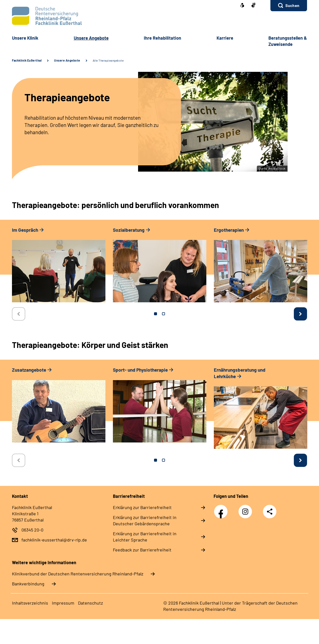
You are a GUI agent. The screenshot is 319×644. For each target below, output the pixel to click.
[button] (289, 6)
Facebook (222, 509)
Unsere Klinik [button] (25, 38)
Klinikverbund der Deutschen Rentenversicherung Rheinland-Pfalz (78, 574)
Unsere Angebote (67, 60)
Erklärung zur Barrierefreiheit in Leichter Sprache (145, 537)
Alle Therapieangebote (108, 60)
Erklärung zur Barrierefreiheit (142, 507)
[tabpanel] (59, 267)
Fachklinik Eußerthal (27, 60)
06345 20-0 (32, 530)
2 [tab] (163, 314)
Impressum (63, 603)
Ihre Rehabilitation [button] (162, 38)
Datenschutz (90, 603)
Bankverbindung (28, 584)
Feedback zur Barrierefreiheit (142, 550)
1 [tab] (156, 314)
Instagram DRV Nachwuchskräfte (246, 513)
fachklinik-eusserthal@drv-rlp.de (54, 540)
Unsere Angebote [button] (91, 38)
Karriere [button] (225, 38)
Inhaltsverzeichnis (30, 603)
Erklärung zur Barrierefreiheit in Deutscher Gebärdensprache (145, 520)
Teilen (270, 512)
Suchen (292, 5)
